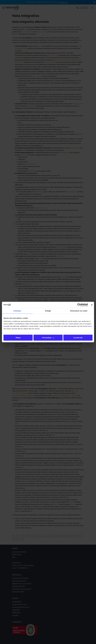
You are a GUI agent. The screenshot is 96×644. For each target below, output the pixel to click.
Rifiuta (18, 338)
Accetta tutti (78, 338)
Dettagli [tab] (48, 311)
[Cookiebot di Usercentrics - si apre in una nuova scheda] (79, 305)
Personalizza (48, 338)
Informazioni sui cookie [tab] (79, 311)
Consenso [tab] (17, 311)
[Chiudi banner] (92, 305)
